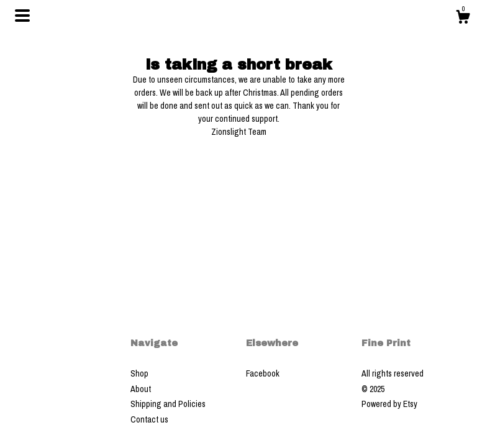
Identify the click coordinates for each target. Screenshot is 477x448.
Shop (139, 373)
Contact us (149, 419)
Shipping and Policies (168, 404)
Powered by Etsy (389, 404)
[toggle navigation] (22, 16)
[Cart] (463, 19)
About (141, 389)
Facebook (263, 373)
